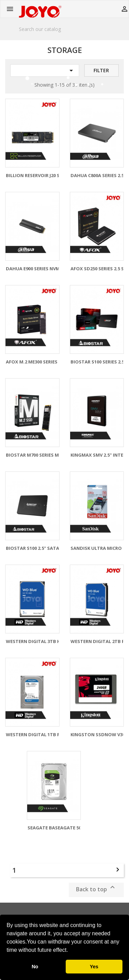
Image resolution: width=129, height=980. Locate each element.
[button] (71, 951)
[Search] (64, 29)
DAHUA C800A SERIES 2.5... (99, 175)
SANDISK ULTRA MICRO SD (100, 548)
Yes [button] (94, 967)
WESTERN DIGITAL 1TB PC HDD (40, 734)
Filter (101, 70)
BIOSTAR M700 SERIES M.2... (36, 455)
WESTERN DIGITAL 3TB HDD (37, 641)
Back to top (96, 888)
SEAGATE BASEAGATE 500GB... (61, 828)
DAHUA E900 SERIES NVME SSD (39, 269)
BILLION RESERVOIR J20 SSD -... (39, 175)
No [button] (35, 967)
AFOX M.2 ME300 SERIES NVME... (41, 362)
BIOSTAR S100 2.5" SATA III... (37, 548)
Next (118, 870)
